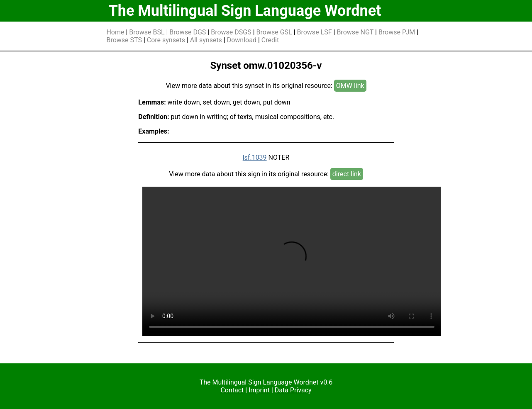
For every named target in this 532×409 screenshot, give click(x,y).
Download (242, 40)
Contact (232, 390)
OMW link (350, 86)
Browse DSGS (231, 32)
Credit (270, 40)
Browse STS (124, 40)
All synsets (206, 40)
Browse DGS (188, 32)
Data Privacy (293, 390)
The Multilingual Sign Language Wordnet (245, 11)
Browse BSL (147, 32)
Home (115, 32)
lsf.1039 (255, 157)
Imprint (259, 390)
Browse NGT (355, 32)
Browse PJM (397, 32)
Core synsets (166, 40)
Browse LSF (314, 32)
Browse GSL (274, 32)
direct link (347, 174)
